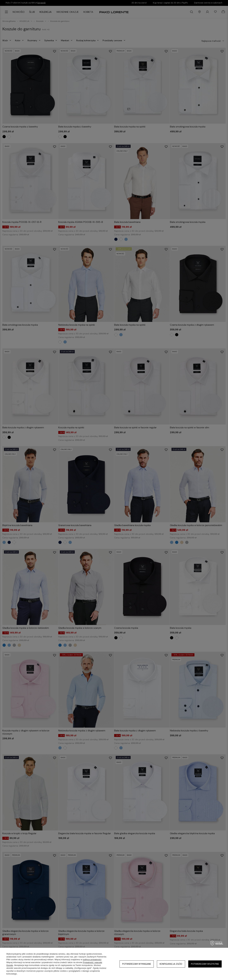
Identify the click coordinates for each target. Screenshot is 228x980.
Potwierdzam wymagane (137, 964)
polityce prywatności (92, 960)
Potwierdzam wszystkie (205, 964)
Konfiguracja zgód (171, 964)
